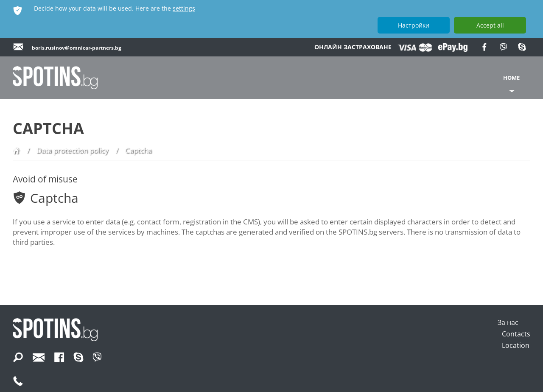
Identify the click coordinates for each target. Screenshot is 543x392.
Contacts (516, 334)
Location (516, 345)
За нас (508, 322)
